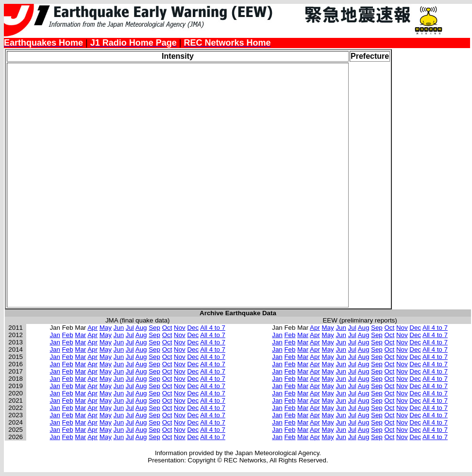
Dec (193, 328)
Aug (141, 328)
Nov (180, 328)
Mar (80, 335)
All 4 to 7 (213, 328)
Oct (167, 328)
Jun (119, 328)
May (106, 328)
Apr (93, 328)
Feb (68, 335)
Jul (130, 328)
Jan (55, 335)
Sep (154, 328)
